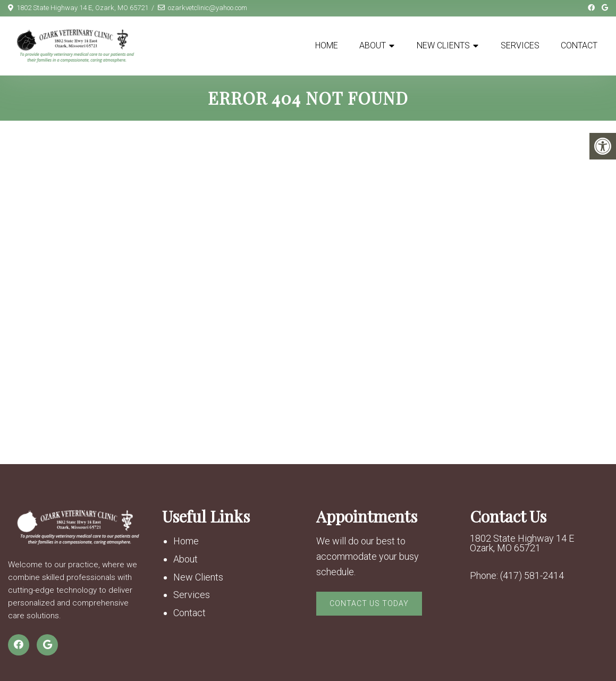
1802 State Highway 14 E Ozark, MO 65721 (522, 543)
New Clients (443, 45)
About (373, 45)
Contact (579, 45)
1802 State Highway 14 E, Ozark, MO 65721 (82, 8)
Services (520, 45)
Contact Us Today (369, 603)
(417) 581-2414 (532, 576)
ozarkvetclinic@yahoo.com (208, 8)
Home (327, 45)
